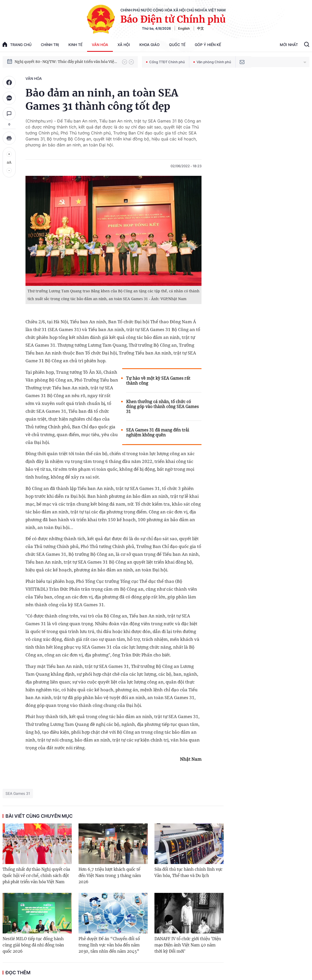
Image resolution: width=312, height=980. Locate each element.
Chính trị (50, 45)
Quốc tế (177, 45)
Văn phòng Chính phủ (212, 62)
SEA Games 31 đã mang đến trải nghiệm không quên (158, 433)
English (184, 28)
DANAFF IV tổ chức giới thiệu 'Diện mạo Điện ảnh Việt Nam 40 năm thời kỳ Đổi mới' (188, 945)
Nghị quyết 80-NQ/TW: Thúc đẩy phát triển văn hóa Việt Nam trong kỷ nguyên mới (66, 62)
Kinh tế (75, 45)
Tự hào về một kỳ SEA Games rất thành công (158, 381)
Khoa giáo (149, 45)
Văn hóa (100, 45)
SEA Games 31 (18, 793)
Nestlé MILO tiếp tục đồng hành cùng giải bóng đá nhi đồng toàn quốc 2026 (33, 945)
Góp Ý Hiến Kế (208, 45)
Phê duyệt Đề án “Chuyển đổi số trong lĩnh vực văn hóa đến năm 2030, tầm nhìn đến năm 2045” (109, 945)
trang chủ (17, 44)
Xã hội (124, 45)
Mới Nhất (289, 45)
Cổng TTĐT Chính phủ (165, 62)
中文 (200, 28)
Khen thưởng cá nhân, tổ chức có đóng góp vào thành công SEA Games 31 (162, 407)
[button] (125, 62)
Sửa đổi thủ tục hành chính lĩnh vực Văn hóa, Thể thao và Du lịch (188, 872)
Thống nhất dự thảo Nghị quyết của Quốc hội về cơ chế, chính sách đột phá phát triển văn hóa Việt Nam (36, 876)
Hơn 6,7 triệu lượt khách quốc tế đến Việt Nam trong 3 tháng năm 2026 (110, 876)
